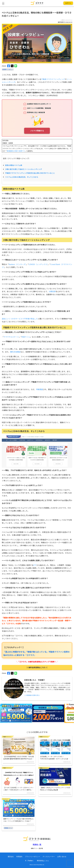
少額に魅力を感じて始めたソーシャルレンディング (24, 169)
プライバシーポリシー (33, 857)
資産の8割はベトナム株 (14, 165)
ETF (35, 565)
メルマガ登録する (37, 131)
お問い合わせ (62, 857)
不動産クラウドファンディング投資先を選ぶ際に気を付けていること (30, 173)
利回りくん (26, 337)
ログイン (68, 3)
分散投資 (52, 291)
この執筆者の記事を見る (32, 695)
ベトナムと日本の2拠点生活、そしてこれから (22, 177)
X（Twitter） (30, 861)
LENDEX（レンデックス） (38, 264)
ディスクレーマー (49, 857)
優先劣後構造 (15, 352)
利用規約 (19, 857)
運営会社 (11, 857)
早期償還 (39, 389)
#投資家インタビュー (8, 69)
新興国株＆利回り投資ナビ (16, 151)
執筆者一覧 (37, 844)
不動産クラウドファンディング (53, 79)
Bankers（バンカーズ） (17, 264)
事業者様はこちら (43, 861)
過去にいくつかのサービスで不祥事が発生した (20, 319)
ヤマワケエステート (11, 337)
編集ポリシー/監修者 (37, 848)
